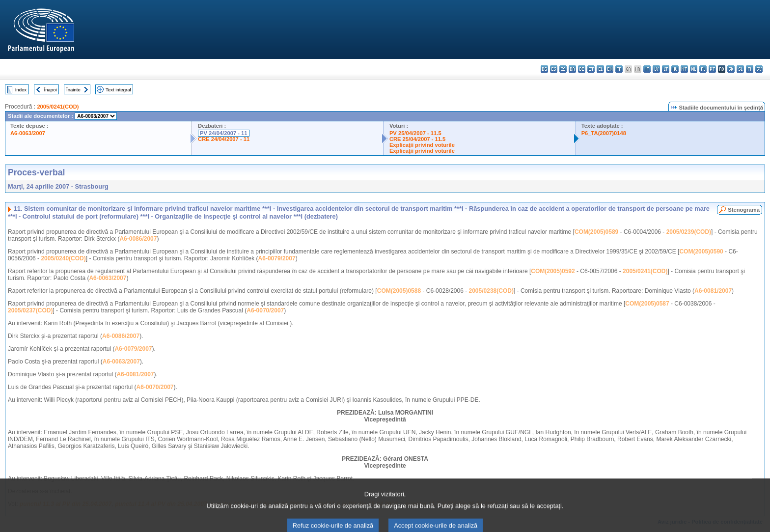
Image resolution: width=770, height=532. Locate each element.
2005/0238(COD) (491, 291)
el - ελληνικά (600, 69)
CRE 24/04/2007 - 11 (224, 139)
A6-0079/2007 (277, 258)
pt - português (712, 69)
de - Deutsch (582, 69)
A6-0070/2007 (265, 310)
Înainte (73, 90)
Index (21, 90)
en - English (610, 69)
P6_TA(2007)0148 (604, 133)
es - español (554, 69)
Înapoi (51, 90)
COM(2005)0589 (596, 232)
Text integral (118, 90)
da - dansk (572, 69)
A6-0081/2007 (713, 291)
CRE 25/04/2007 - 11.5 (417, 139)
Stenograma (744, 210)
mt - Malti (684, 69)
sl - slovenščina (740, 69)
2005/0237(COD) (30, 310)
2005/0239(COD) (689, 232)
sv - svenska (759, 69)
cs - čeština (563, 69)
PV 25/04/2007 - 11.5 (415, 133)
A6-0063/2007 (28, 133)
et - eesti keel (591, 69)
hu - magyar (675, 69)
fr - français (619, 69)
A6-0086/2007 (138, 239)
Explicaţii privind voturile (422, 145)
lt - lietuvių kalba (666, 69)
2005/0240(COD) (63, 258)
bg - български (544, 69)
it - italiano (647, 69)
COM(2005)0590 (701, 252)
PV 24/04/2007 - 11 (223, 133)
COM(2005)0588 (399, 291)
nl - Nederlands (694, 69)
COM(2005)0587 (647, 304)
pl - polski (703, 69)
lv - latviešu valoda (656, 69)
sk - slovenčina (731, 69)
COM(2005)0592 (553, 271)
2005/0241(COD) (58, 107)
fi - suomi (750, 69)
